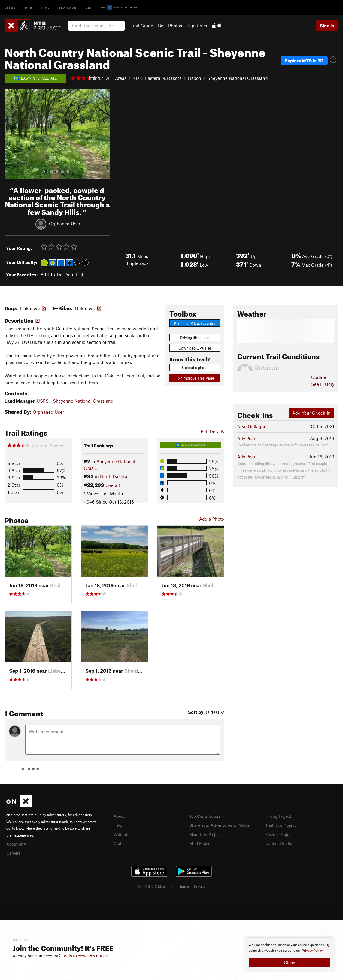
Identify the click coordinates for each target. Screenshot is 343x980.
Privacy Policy (312, 951)
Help (118, 825)
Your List (74, 275)
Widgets (122, 834)
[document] (290, 955)
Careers (14, 852)
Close (290, 963)
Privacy (200, 885)
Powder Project (280, 834)
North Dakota (114, 476)
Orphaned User (65, 223)
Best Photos (170, 26)
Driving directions (195, 338)
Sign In (327, 26)
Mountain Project (207, 834)
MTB (29, 7)
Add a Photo (212, 519)
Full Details (212, 431)
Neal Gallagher (253, 426)
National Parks (280, 842)
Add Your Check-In (311, 413)
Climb (10, 7)
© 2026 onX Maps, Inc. (156, 885)
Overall (113, 485)
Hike (46, 7)
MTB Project (202, 842)
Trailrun (68, 7)
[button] (11, 134)
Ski (89, 7)
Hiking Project (279, 816)
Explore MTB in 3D (304, 61)
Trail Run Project (282, 825)
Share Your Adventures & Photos (222, 825)
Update (319, 377)
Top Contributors (206, 816)
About (120, 816)
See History (323, 384)
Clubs (120, 842)
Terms (184, 885)
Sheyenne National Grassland (238, 78)
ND (136, 78)
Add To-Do (52, 275)
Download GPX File (195, 348)
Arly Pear (246, 438)
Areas (121, 78)
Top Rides (197, 26)
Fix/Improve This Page (195, 378)
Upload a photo (195, 368)
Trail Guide (142, 26)
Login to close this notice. (85, 956)
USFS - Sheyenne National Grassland (75, 401)
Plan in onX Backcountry (195, 323)
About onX (17, 843)
